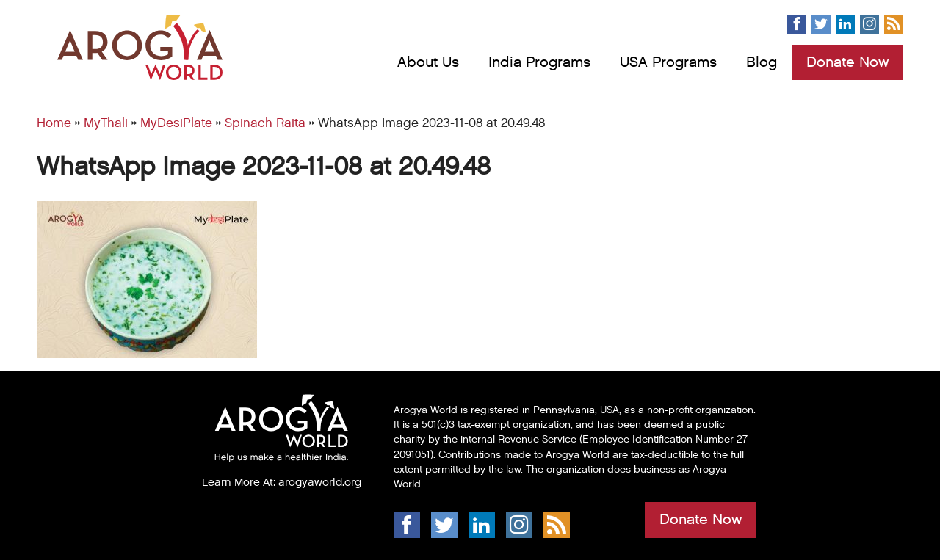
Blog (762, 62)
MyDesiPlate (176, 123)
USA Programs (668, 62)
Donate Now (847, 62)
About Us (428, 62)
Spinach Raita (265, 123)
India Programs (539, 62)
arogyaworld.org (320, 482)
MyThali (106, 123)
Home (54, 123)
